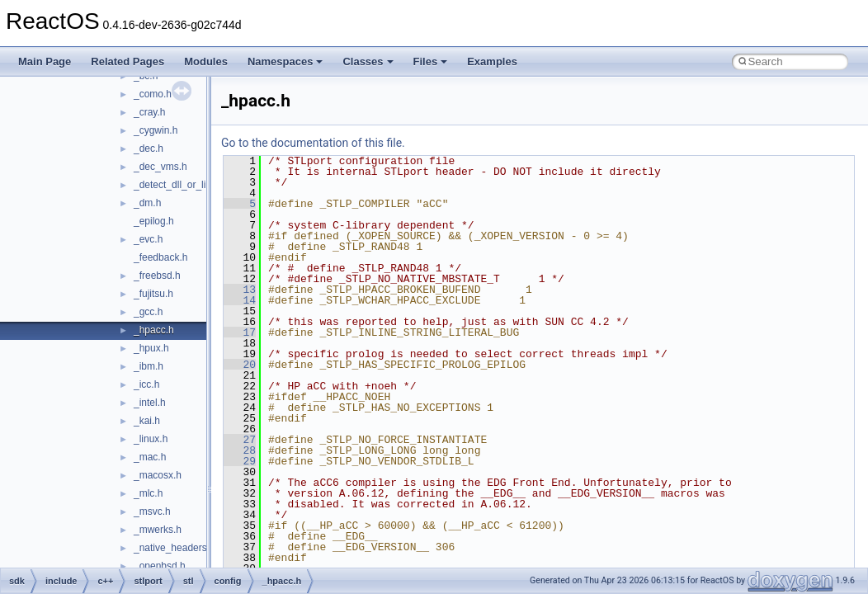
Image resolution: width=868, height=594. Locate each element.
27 (240, 440)
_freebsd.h (157, 276)
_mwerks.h (158, 530)
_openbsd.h (160, 566)
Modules (206, 61)
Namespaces (285, 61)
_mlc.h (148, 493)
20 (240, 365)
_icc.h (146, 384)
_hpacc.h (154, 330)
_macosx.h (158, 475)
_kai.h (147, 421)
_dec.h (149, 148)
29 (240, 461)
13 (240, 290)
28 (240, 450)
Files (431, 61)
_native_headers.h (175, 548)
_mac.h (150, 457)
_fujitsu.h (153, 294)
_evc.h (148, 239)
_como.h (153, 94)
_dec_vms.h (160, 167)
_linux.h (151, 439)
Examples (492, 61)
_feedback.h (160, 257)
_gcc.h (148, 312)
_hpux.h (151, 348)
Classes (368, 61)
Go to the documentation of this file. (313, 143)
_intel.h (150, 403)
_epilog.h (154, 221)
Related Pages (127, 61)
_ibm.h (149, 366)
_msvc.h (152, 511)
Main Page (45, 61)
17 (240, 332)
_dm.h (147, 203)
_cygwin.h (156, 130)
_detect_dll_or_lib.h (177, 185)
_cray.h (149, 112)
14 (240, 300)
